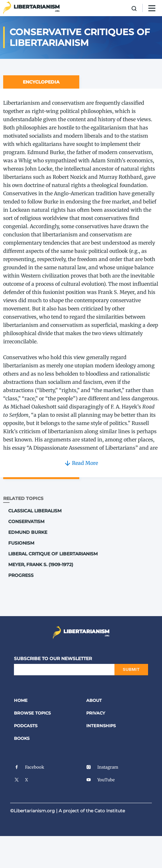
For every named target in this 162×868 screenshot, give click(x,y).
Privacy (96, 713)
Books (22, 738)
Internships (101, 726)
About (94, 700)
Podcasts (26, 726)
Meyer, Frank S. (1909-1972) (41, 565)
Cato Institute (110, 811)
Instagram (102, 767)
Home (21, 700)
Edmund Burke (28, 532)
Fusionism (21, 543)
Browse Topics (32, 713)
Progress (21, 575)
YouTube (100, 780)
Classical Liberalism (35, 511)
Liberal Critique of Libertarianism (53, 554)
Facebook (29, 767)
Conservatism (26, 521)
